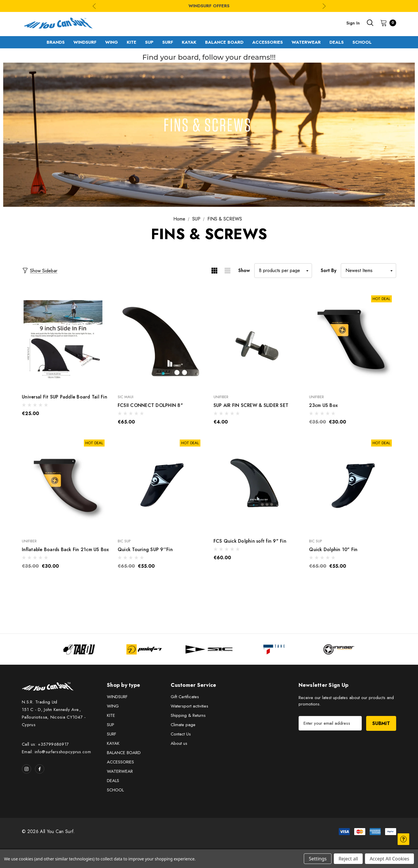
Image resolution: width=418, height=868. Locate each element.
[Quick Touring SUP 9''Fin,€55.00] (161, 484)
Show (244, 270)
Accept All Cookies (389, 859)
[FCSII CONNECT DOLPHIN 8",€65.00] (161, 339)
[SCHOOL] (362, 42)
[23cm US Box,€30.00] (353, 339)
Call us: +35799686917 (45, 744)
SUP (111, 725)
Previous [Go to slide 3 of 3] (94, 6)
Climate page (183, 725)
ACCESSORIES (120, 762)
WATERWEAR (120, 771)
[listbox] (368, 271)
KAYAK (113, 743)
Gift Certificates (185, 697)
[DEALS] (337, 42)
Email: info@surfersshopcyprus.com (56, 752)
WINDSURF (117, 697)
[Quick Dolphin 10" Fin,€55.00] (353, 484)
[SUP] (149, 42)
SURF (112, 734)
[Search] (370, 23)
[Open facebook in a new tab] (40, 769)
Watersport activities (189, 706)
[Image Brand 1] (79, 649)
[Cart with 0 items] (386, 23)
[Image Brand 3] (209, 649)
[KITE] (132, 42)
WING (113, 706)
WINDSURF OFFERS (209, 6)
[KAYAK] (189, 42)
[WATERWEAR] (306, 42)
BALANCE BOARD (124, 753)
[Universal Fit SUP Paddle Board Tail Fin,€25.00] (65, 339)
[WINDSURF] (85, 42)
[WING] (112, 42)
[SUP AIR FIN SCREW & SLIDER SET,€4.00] (257, 339)
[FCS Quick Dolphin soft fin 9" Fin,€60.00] (257, 484)
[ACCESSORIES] (268, 42)
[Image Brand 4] (274, 649)
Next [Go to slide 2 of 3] (324, 6)
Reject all (348, 859)
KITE (111, 715)
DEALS (113, 781)
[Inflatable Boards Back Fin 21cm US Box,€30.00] (65, 484)
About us (179, 743)
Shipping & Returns (188, 715)
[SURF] (168, 42)
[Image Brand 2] (144, 649)
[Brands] (56, 42)
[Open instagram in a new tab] (27, 769)
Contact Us (181, 734)
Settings (318, 859)
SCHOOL (115, 790)
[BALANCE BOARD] (224, 42)
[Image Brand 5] (339, 649)
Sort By (329, 270)
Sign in (353, 23)
